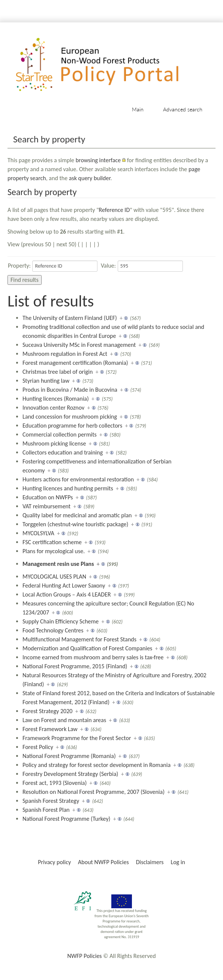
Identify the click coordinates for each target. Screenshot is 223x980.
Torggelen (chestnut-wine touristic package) (75, 524)
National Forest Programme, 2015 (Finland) (75, 666)
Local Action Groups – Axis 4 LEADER (67, 594)
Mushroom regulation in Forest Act (65, 354)
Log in (178, 862)
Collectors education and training (63, 452)
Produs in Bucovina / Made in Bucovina (70, 390)
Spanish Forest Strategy (51, 801)
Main (138, 109)
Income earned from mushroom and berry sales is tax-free (93, 657)
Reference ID (114, 210)
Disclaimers (150, 862)
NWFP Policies (84, 956)
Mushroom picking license (54, 443)
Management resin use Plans (58, 564)
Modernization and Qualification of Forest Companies (87, 648)
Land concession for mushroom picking (70, 417)
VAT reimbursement (46, 506)
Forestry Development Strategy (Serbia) (70, 774)
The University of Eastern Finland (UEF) (70, 318)
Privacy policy (54, 862)
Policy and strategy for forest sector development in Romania (97, 765)
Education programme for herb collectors (72, 426)
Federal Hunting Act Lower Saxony (64, 585)
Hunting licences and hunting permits (68, 488)
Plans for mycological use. (54, 551)
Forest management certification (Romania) (75, 363)
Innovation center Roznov (53, 408)
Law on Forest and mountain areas (64, 720)
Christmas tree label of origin (58, 372)
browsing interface (98, 160)
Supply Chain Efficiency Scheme (61, 621)
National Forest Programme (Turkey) (66, 819)
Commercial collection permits (60, 434)
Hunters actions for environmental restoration (78, 479)
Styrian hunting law (46, 381)
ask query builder (90, 178)
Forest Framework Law (50, 729)
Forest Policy (38, 747)
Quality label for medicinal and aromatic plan (77, 515)
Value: (108, 266)
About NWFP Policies (103, 862)
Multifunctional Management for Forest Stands (79, 639)
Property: (19, 266)
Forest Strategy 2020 (47, 711)
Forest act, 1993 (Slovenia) (55, 783)
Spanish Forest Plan (46, 810)
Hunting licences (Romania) (56, 399)
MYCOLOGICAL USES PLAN (54, 577)
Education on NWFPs (48, 497)
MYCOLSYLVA (38, 533)
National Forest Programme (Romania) (69, 756)
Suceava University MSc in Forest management (79, 345)
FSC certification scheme (52, 542)
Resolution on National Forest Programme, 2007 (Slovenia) (94, 792)
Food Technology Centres (53, 630)
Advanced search (183, 109)
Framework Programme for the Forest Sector (77, 738)
